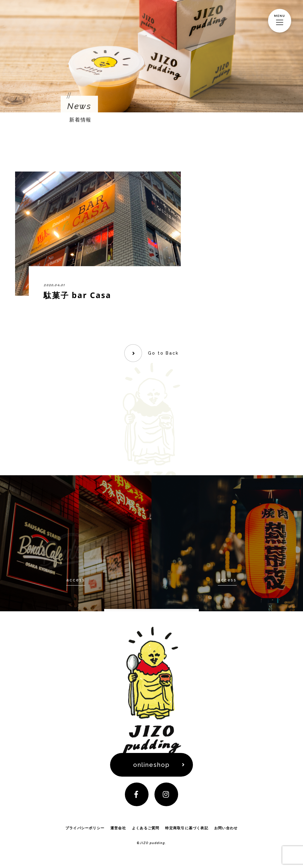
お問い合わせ (226, 828)
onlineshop (152, 765)
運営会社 (118, 828)
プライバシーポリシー (85, 828)
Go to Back (163, 353)
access (76, 580)
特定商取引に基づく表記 (187, 828)
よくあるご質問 (146, 828)
